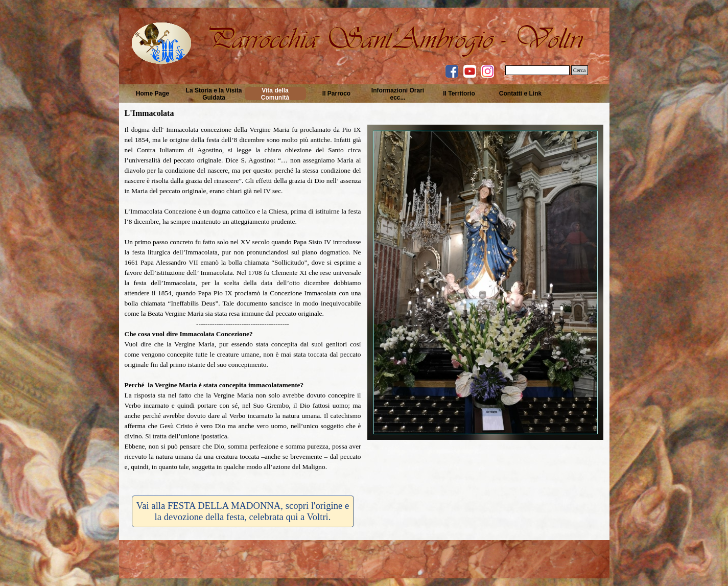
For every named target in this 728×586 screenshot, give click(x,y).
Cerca (580, 70)
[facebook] (452, 71)
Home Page (152, 93)
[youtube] (470, 71)
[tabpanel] (243, 303)
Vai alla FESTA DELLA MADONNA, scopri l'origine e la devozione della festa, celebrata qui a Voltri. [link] (243, 511)
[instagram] (488, 71)
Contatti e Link (520, 93)
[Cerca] (537, 70)
